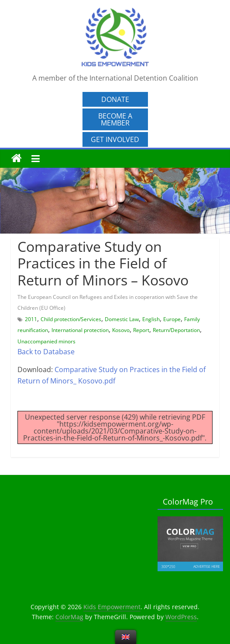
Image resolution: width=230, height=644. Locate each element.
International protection (80, 330)
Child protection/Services (71, 319)
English (151, 319)
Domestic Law (122, 319)
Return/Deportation (176, 330)
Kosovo (121, 330)
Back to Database (46, 352)
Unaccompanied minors (46, 341)
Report (141, 330)
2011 (31, 319)
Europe (172, 319)
